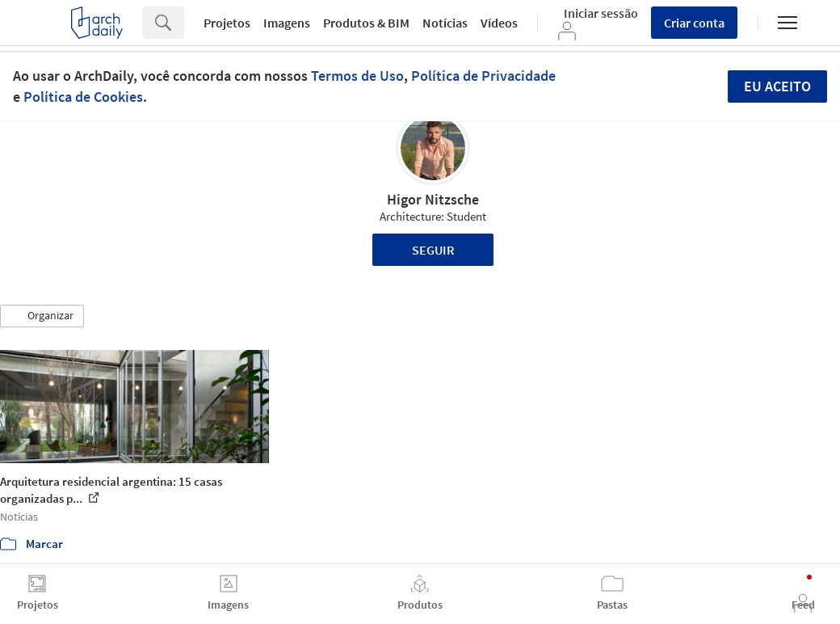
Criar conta (694, 23)
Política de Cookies (83, 97)
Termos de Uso (357, 76)
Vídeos (499, 23)
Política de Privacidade (483, 76)
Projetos (227, 23)
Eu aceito (777, 86)
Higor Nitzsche (433, 199)
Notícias (445, 23)
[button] (42, 316)
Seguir (433, 250)
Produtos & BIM (366, 23)
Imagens (287, 23)
